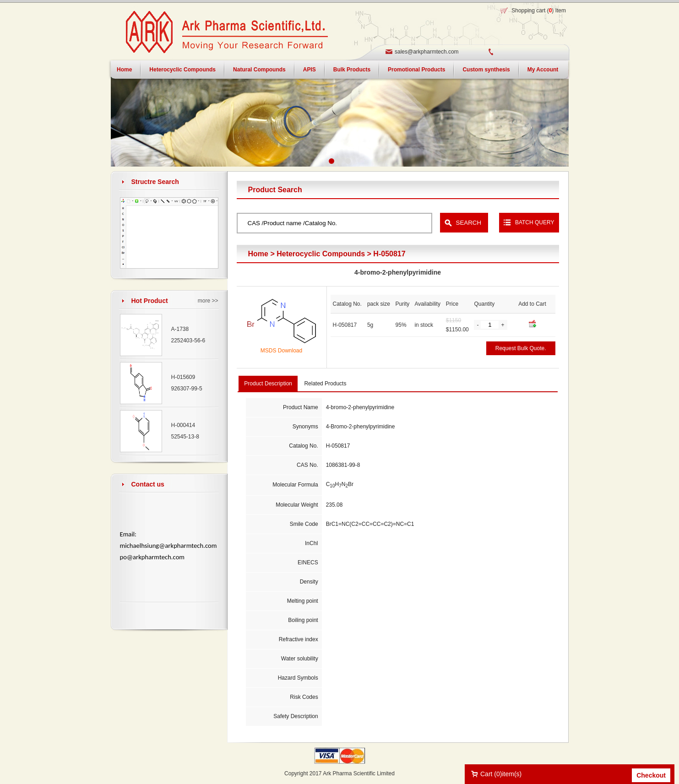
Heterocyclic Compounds (182, 70)
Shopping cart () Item (539, 11)
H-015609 (183, 377)
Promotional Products (416, 70)
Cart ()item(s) (501, 774)
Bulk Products (352, 70)
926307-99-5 (187, 389)
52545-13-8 (185, 437)
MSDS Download (281, 351)
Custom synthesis (486, 70)
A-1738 (180, 329)
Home (124, 70)
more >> (208, 301)
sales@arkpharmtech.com (427, 52)
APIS (310, 70)
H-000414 (183, 425)
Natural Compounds (259, 70)
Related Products (325, 384)
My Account (543, 70)
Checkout (651, 775)
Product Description (268, 384)
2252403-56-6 (188, 341)
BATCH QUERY (535, 222)
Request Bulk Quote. (521, 348)
